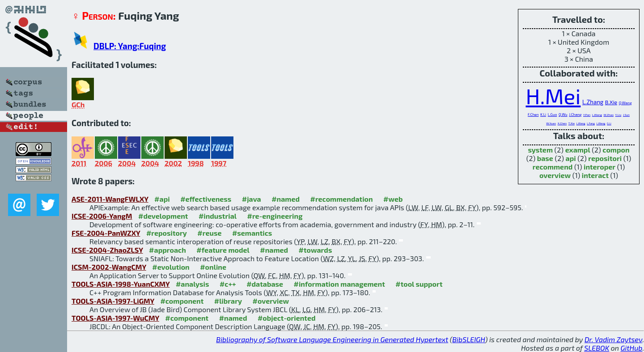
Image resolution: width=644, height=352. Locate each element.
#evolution (171, 267)
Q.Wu (563, 115)
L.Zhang (593, 102)
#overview (271, 301)
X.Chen (562, 123)
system (540, 150)
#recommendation (341, 199)
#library (228, 301)
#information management (339, 284)
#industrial (218, 216)
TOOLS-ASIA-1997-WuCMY (115, 318)
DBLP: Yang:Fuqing (130, 46)
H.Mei (553, 96)
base (545, 158)
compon (616, 150)
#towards (316, 250)
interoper (600, 167)
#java (252, 199)
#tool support (419, 284)
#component (182, 301)
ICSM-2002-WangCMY (109, 267)
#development (163, 216)
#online (213, 267)
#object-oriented (287, 318)
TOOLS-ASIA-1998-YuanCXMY (121, 284)
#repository (167, 233)
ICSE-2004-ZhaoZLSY (107, 250)
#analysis (193, 284)
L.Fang (591, 123)
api (571, 158)
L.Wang (597, 115)
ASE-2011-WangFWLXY (110, 199)
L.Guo (553, 115)
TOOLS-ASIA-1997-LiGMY (113, 301)
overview (555, 175)
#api (162, 199)
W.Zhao (608, 115)
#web (393, 199)
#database (265, 284)
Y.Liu (619, 115)
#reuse (209, 233)
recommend (553, 167)
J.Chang (575, 115)
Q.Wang (625, 103)
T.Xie (572, 123)
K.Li (543, 115)
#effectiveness (206, 199)
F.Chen (533, 115)
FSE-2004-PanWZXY (106, 233)
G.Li (609, 123)
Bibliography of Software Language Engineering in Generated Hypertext (332, 339)
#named (286, 199)
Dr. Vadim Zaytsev (613, 339)
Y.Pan (587, 115)
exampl (578, 150)
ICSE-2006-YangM (102, 216)
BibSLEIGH (468, 339)
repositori (605, 158)
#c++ (228, 284)
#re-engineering (275, 216)
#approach (167, 250)
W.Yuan (551, 123)
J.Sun (626, 115)
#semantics (252, 233)
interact (595, 175)
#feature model (223, 250)
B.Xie (611, 102)
